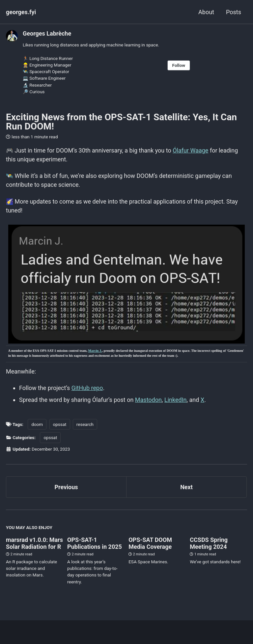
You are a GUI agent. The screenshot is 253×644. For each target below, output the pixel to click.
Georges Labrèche (47, 33)
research (85, 424)
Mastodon (148, 400)
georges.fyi (21, 12)
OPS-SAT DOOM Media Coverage (150, 543)
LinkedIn (176, 400)
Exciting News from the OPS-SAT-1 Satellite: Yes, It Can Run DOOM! (121, 122)
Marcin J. (95, 351)
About (206, 12)
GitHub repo (87, 388)
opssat (60, 424)
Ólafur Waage (190, 150)
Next (186, 487)
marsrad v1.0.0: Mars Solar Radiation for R (34, 543)
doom (37, 424)
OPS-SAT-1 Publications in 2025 (95, 543)
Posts (234, 12)
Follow (179, 65)
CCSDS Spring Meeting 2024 (209, 543)
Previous (66, 487)
